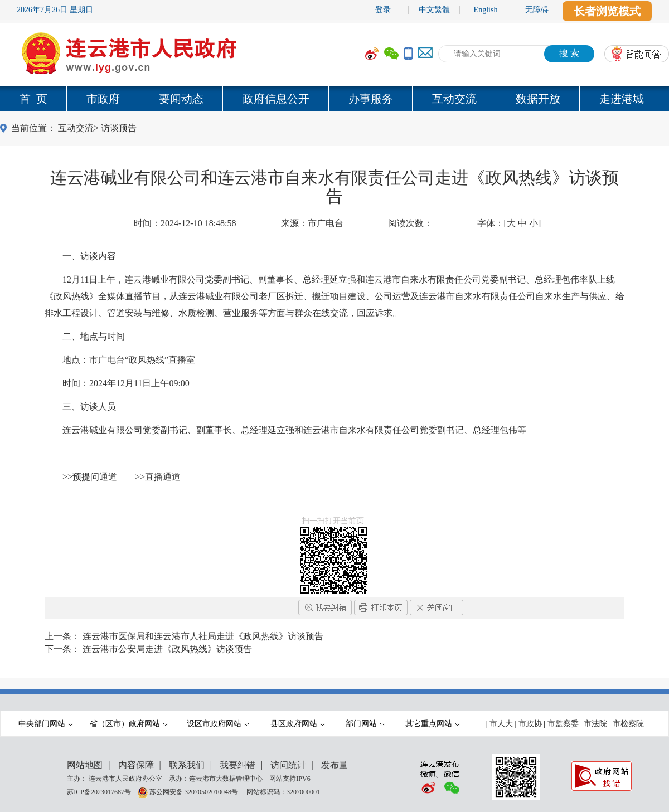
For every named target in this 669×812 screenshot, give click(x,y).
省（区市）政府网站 (129, 724)
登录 (383, 10)
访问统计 (288, 765)
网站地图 (85, 765)
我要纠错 (237, 765)
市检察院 (628, 724)
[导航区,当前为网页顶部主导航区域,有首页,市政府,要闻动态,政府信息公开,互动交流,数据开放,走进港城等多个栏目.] (334, 99)
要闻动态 (181, 99)
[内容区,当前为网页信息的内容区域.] (334, 378)
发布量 (334, 765)
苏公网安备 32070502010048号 (195, 791)
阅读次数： (410, 223)
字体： (509, 223)
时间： (185, 223)
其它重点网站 (433, 724)
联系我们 (187, 765)
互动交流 (454, 99)
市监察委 (563, 724)
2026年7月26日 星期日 (55, 10)
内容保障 (136, 765)
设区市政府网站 (218, 724)
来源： (312, 223)
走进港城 (622, 99)
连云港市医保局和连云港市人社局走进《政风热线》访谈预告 (203, 636)
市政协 (530, 724)
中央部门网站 (46, 724)
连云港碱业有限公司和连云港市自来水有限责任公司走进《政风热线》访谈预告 (334, 187)
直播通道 (163, 477)
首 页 (33, 99)
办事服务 (371, 99)
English (486, 10)
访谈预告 (119, 128)
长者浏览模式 (607, 11)
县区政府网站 (298, 724)
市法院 (595, 724)
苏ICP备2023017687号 (99, 791)
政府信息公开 (276, 99)
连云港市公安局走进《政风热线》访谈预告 (167, 649)
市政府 (103, 99)
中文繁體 (434, 10)
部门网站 (365, 724)
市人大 (501, 724)
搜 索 (569, 53)
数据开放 (538, 99)
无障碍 (537, 10)
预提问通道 (95, 477)
